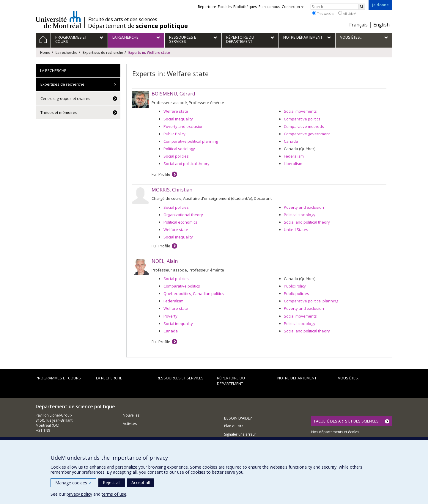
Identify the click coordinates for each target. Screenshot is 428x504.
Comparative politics (302, 119)
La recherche (66, 52)
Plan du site (234, 426)
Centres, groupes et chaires (65, 98)
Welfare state (176, 111)
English (381, 25)
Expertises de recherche (103, 52)
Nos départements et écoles (335, 432)
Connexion (293, 7)
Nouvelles (131, 415)
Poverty (170, 316)
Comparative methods (304, 126)
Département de (138, 26)
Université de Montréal (58, 19)
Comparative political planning (191, 141)
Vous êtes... (349, 378)
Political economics (180, 222)
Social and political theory (187, 164)
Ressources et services (180, 378)
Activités (130, 424)
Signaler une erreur (240, 434)
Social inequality (178, 119)
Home (45, 52)
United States (296, 230)
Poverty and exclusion (184, 126)
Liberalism (293, 164)
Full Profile (161, 174)
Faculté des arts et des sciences (123, 19)
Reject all (112, 482)
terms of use (114, 494)
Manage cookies (73, 483)
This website (323, 13)
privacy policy (79, 494)
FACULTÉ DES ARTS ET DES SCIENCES (346, 421)
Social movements (300, 111)
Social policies (176, 156)
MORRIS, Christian (172, 190)
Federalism (294, 156)
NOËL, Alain (165, 261)
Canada (291, 141)
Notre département (297, 378)
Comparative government (307, 134)
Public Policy (174, 134)
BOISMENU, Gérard (173, 94)
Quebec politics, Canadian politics (194, 293)
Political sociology (179, 149)
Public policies (296, 293)
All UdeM (347, 13)
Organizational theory (183, 215)
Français (358, 25)
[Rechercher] (362, 7)
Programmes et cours (58, 378)
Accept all (141, 482)
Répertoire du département (231, 381)
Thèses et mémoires (59, 112)
